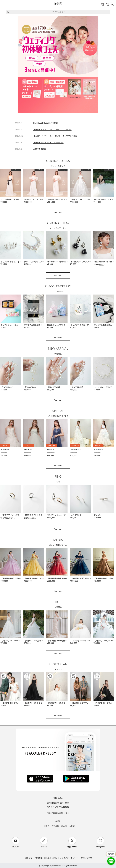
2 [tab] (55, 117)
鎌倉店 (64, 826)
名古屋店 (55, 826)
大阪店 (72, 826)
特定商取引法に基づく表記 (46, 858)
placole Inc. (56, 866)
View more (58, 212)
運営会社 (29, 858)
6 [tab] (63, 117)
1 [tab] (53, 117)
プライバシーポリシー (69, 858)
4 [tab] (59, 117)
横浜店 (47, 826)
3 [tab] (57, 117)
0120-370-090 (58, 807)
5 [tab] (61, 117)
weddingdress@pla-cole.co (58, 813)
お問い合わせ (86, 858)
